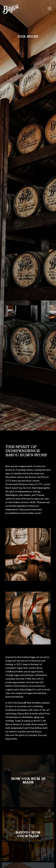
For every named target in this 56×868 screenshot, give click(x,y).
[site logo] (11, 9)
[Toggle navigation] (49, 9)
